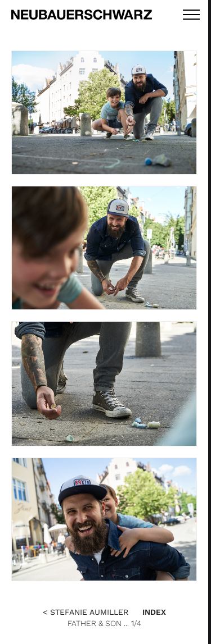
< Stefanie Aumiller (86, 612)
